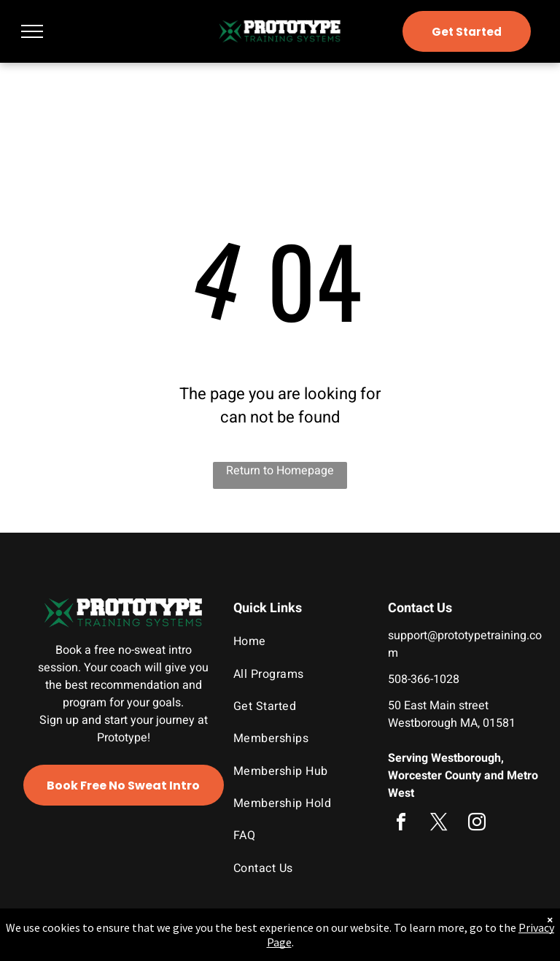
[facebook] (401, 824)
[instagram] (477, 824)
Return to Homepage (280, 471)
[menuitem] (298, 641)
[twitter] (439, 824)
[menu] (32, 31)
